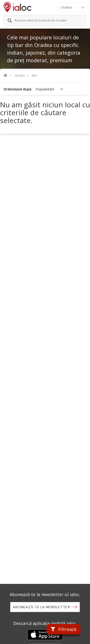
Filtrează (64, 629)
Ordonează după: (18, 89)
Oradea (20, 75)
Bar (35, 75)
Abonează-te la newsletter (41, 607)
